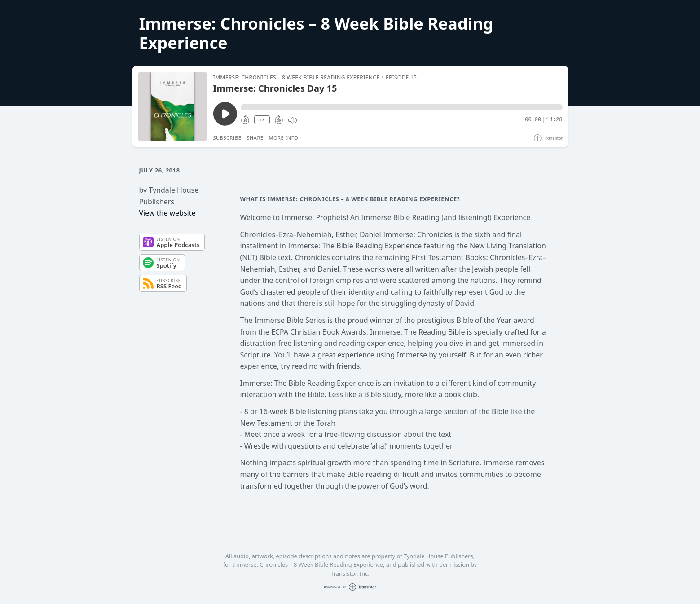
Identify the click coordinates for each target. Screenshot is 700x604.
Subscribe (227, 138)
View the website (167, 213)
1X (262, 120)
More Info (283, 138)
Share (255, 138)
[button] (401, 107)
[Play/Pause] (172, 106)
